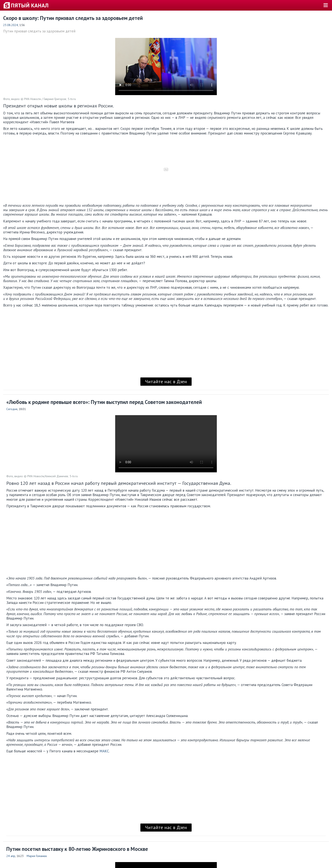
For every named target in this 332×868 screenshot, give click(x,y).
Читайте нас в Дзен (166, 381)
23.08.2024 (11, 25)
